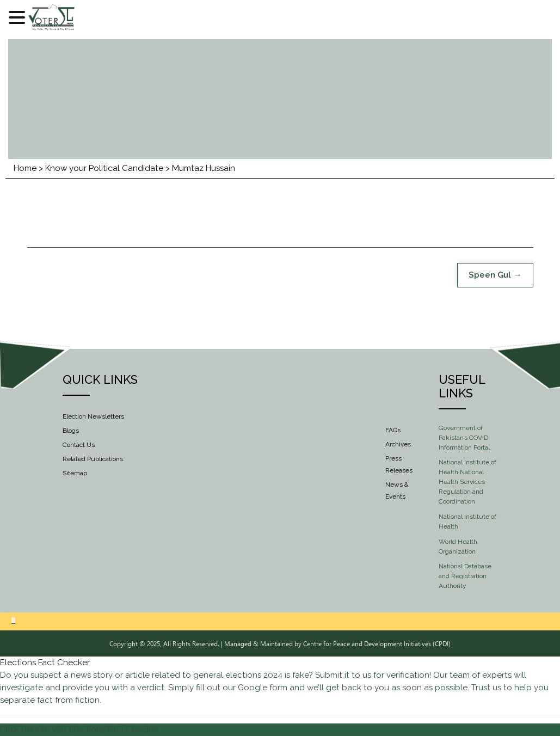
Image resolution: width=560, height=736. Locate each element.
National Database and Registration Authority (465, 576)
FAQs (393, 430)
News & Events (397, 490)
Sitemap (75, 473)
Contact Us (79, 445)
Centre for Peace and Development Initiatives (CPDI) (377, 643)
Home (25, 168)
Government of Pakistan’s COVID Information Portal (464, 438)
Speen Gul (490, 275)
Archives (398, 444)
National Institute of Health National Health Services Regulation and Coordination (467, 482)
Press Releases (399, 464)
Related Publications (93, 459)
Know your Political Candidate (104, 168)
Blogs (71, 431)
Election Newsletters (93, 416)
